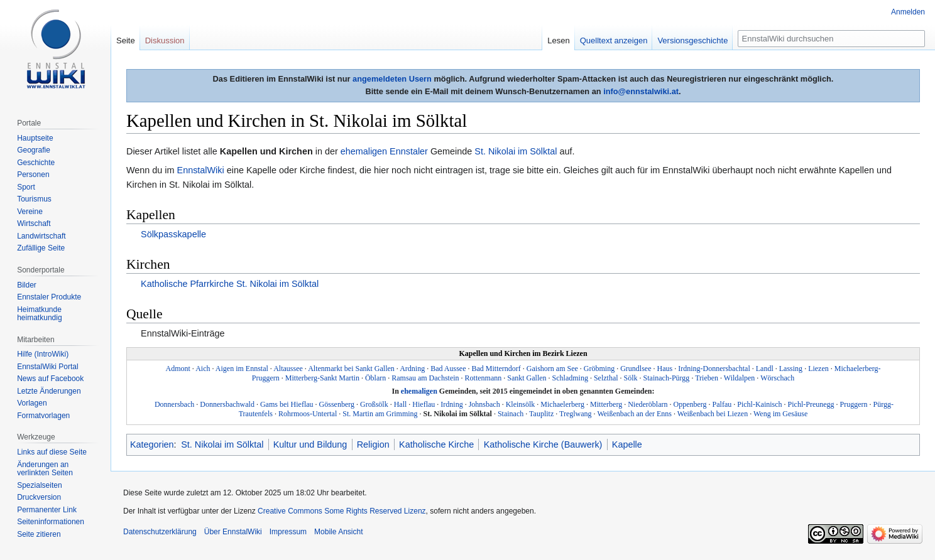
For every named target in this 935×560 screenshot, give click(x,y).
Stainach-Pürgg (667, 378)
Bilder (27, 285)
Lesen (558, 40)
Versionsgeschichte (692, 40)
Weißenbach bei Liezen (713, 414)
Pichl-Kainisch (759, 404)
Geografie (34, 150)
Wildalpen (740, 378)
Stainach (511, 414)
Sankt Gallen (527, 378)
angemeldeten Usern (392, 79)
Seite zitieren (39, 534)
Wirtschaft (34, 223)
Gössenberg (337, 404)
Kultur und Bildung (310, 444)
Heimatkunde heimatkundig (39, 314)
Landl (765, 369)
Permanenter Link (47, 510)
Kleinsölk (521, 404)
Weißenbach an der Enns (634, 414)
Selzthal (606, 378)
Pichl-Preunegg (811, 404)
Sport (26, 187)
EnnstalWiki (201, 170)
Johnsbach (484, 404)
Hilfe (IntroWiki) (43, 354)
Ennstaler (409, 151)
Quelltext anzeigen (614, 40)
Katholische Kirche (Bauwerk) (543, 444)
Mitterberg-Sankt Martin (322, 378)
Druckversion (39, 497)
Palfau (722, 404)
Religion (373, 444)
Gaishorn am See (552, 369)
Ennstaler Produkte (49, 297)
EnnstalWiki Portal (47, 367)
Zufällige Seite (41, 248)
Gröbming (599, 369)
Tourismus (34, 199)
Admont (178, 369)
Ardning (412, 369)
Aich (203, 369)
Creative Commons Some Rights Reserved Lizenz (342, 511)
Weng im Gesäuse (780, 414)
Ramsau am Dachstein (425, 378)
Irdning (451, 404)
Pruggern (854, 404)
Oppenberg (690, 404)
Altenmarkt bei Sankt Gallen (351, 369)
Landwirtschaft (41, 236)
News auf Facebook (50, 379)
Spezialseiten (39, 485)
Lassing (791, 369)
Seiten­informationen (51, 522)
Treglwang (576, 414)
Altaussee (288, 369)
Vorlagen (32, 403)
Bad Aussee (448, 369)
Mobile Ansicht (338, 532)
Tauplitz (541, 414)
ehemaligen (364, 151)
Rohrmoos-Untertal (308, 414)
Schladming (570, 378)
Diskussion (165, 40)
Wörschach (777, 378)
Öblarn (375, 378)
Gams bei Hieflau (287, 404)
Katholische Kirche (436, 444)
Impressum (288, 532)
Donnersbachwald (227, 404)
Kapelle (627, 444)
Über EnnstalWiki (233, 532)
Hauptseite (35, 138)
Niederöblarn (648, 404)
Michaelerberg (562, 404)
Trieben (707, 378)
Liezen (818, 369)
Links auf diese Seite (52, 452)
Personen (33, 175)
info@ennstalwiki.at (641, 91)
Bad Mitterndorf (496, 369)
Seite (126, 40)
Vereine (30, 212)
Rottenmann (484, 378)
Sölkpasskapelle (173, 234)
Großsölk (374, 404)
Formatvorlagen (43, 416)
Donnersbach (174, 404)
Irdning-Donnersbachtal (714, 369)
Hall (401, 404)
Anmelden (908, 12)
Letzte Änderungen (49, 391)
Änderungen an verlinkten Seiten (45, 469)
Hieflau (424, 404)
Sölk (631, 378)
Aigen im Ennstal (242, 369)
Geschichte (36, 163)
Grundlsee (636, 369)
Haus (664, 369)
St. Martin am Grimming (380, 414)
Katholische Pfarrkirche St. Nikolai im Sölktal (230, 284)
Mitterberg (606, 404)
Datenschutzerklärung (160, 532)
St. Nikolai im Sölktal (516, 151)
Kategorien (152, 444)
